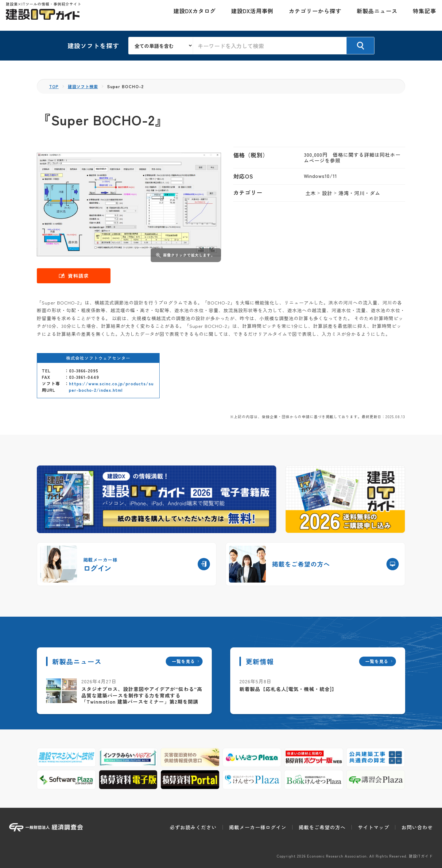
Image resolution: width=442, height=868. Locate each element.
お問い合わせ (417, 827)
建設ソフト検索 (85, 86)
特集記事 (421, 15)
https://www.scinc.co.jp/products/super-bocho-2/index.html (111, 387)
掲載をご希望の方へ (322, 827)
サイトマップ (374, 827)
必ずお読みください (193, 827)
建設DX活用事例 (249, 15)
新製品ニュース (374, 15)
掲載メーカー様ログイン (258, 827)
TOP (54, 86)
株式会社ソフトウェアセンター (98, 358)
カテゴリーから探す (312, 15)
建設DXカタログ (191, 15)
